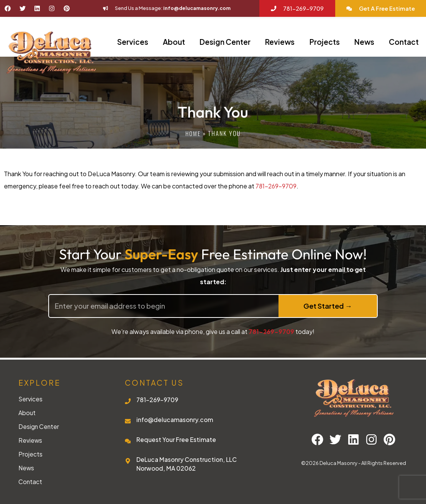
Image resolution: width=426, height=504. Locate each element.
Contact (404, 42)
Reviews (280, 42)
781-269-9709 (276, 186)
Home (193, 133)
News (364, 42)
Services (133, 42)
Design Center (225, 42)
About (174, 42)
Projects (325, 42)
